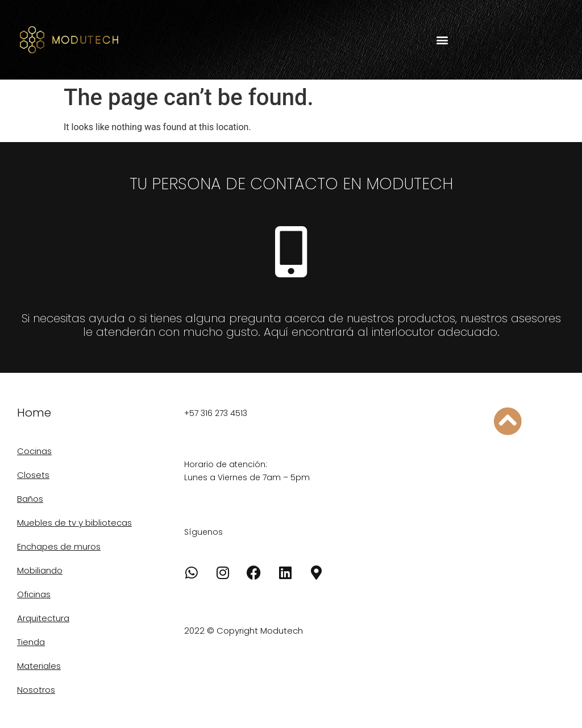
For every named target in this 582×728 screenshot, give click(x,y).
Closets (33, 475)
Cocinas (34, 451)
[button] (442, 40)
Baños (30, 499)
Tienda (31, 642)
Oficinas (34, 594)
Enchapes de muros (59, 546)
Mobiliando (40, 570)
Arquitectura (43, 618)
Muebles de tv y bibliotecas (74, 523)
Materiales (39, 666)
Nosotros (36, 690)
